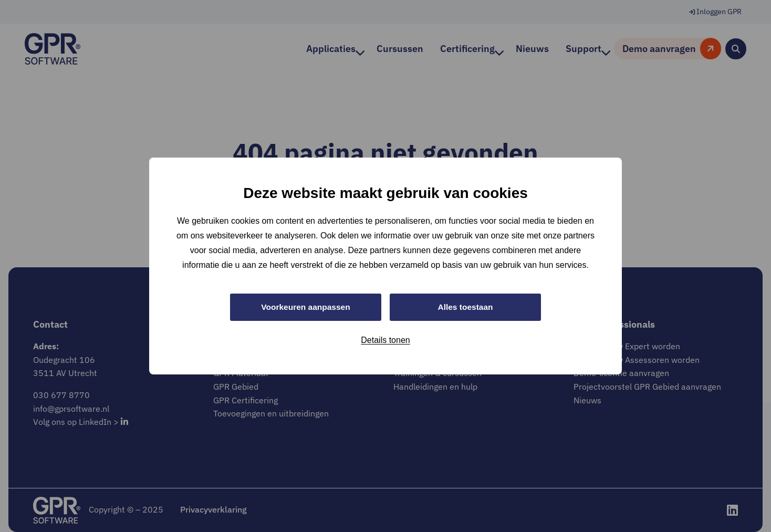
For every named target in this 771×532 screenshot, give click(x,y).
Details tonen (385, 341)
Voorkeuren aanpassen (306, 307)
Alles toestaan (465, 307)
